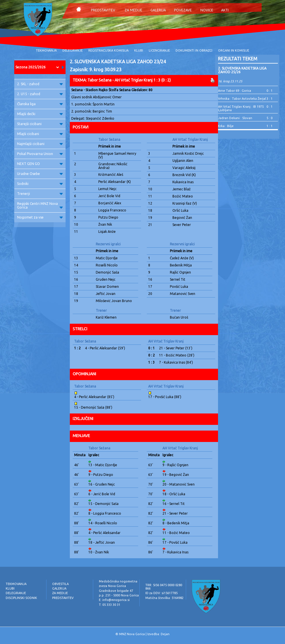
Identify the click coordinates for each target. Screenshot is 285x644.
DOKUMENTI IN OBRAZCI (194, 50)
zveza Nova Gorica (112, 586)
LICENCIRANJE (159, 50)
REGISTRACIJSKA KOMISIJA (108, 50)
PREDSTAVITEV (103, 10)
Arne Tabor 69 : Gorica (235, 91)
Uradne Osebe (40, 174)
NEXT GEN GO (40, 164)
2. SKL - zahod (40, 84)
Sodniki (40, 184)
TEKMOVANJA (46, 50)
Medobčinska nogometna (118, 581)
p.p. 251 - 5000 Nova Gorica (119, 595)
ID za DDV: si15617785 (161, 593)
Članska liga (40, 104)
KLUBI (139, 50)
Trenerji (40, 194)
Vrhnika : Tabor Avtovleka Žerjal (242, 99)
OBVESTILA (60, 584)
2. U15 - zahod (40, 94)
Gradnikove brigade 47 (116, 591)
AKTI (225, 10)
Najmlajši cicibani (40, 144)
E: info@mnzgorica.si (114, 600)
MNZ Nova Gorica (132, 634)
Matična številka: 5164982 (164, 598)
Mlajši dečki (40, 114)
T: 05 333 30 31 (110, 605)
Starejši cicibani (40, 124)
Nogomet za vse (40, 217)
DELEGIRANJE (73, 50)
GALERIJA (158, 10)
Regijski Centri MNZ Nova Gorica (40, 205)
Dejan (165, 634)
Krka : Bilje (226, 126)
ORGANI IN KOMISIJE (234, 50)
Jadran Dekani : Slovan (235, 118)
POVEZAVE (183, 10)
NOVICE (207, 10)
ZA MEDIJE (133, 10)
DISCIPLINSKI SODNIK (21, 598)
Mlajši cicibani (40, 134)
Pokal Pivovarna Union (40, 154)
